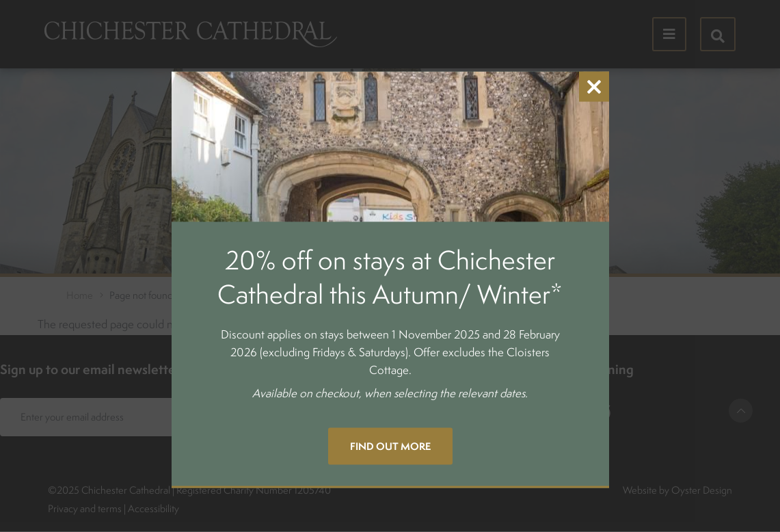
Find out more (390, 445)
